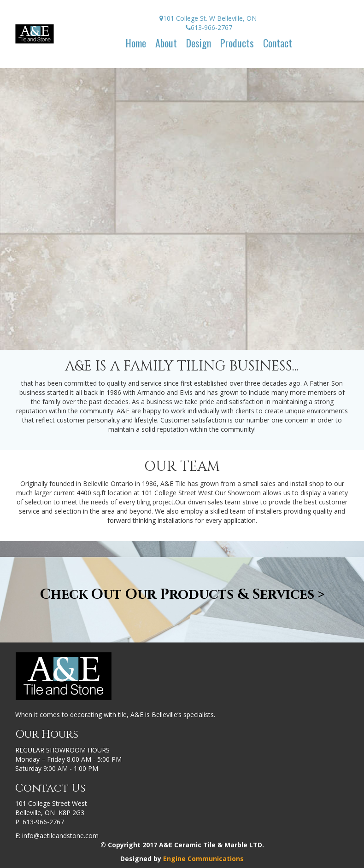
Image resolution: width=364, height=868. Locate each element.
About (166, 43)
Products (237, 43)
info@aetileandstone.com (60, 836)
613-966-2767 (43, 822)
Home (136, 43)
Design (199, 43)
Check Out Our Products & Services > (182, 595)
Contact (278, 43)
